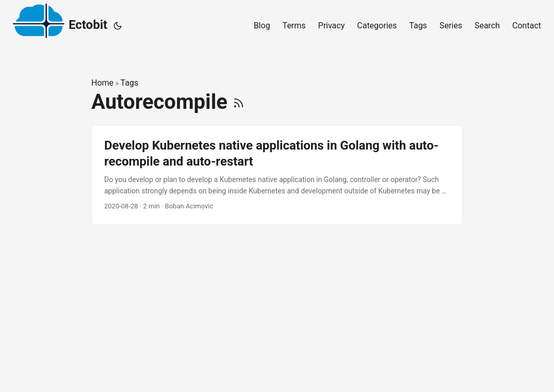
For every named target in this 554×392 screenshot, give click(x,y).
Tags (130, 83)
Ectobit (60, 23)
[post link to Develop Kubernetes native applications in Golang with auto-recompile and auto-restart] (277, 175)
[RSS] (239, 102)
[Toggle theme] (118, 26)
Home (102, 83)
